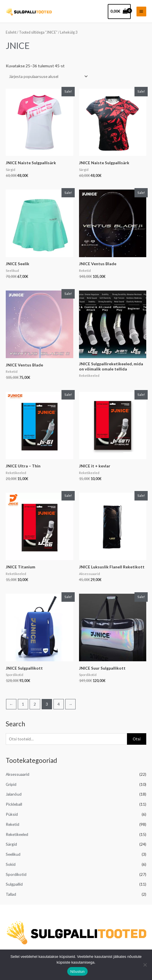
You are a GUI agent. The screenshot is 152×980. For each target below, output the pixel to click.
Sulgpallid (14, 884)
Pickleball (14, 804)
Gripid (11, 784)
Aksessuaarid (18, 774)
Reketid (12, 824)
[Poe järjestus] (47, 76)
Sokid (11, 864)
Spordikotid (16, 874)
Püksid (12, 814)
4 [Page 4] (59, 704)
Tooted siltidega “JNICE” (38, 32)
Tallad (11, 894)
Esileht (11, 32)
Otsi (137, 739)
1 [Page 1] (23, 704)
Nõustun (77, 972)
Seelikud (13, 854)
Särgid (11, 844)
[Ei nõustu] (145, 965)
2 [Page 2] (35, 704)
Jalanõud (14, 794)
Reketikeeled (17, 834)
